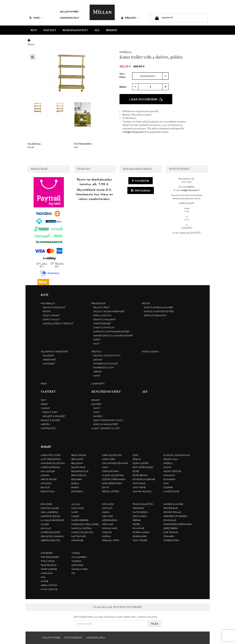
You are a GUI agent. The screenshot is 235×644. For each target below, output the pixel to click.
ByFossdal (77, 491)
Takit (43, 400)
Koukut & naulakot (104, 320)
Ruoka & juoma (150, 352)
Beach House (79, 455)
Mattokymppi (79, 536)
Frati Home (139, 483)
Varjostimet (49, 360)
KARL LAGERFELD (49, 512)
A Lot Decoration (51, 459)
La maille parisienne (52, 520)
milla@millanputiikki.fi (134, 132)
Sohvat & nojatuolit (54, 307)
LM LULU (76, 504)
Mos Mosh (108, 504)
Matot (97, 376)
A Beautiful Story (51, 455)
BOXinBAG (77, 479)
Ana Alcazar (48, 471)
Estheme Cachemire (144, 479)
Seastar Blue (171, 508)
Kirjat (44, 384)
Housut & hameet (51, 420)
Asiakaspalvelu (69, 18)
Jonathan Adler (50, 508)
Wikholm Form (80, 569)
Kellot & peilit (101, 307)
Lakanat (98, 360)
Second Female (172, 512)
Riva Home (139, 528)
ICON (166, 483)
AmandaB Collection (53, 463)
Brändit (112, 30)
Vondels (76, 561)
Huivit (97, 408)
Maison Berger (80, 520)
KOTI (34, 30)
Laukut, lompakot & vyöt (106, 428)
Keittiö (146, 303)
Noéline (107, 532)
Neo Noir (107, 516)
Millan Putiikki (69, 12)
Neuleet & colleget (54, 416)
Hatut (96, 412)
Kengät (95, 400)
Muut (96, 344)
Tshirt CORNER (49, 569)
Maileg (75, 516)
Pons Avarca (140, 516)
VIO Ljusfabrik (79, 557)
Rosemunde (140, 536)
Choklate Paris (110, 471)
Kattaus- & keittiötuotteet (159, 311)
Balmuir (45, 487)
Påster (136, 524)
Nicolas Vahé (110, 528)
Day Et (106, 487)
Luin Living (78, 508)
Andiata (45, 475)
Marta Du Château (82, 528)
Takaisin (118, 42)
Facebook (141, 181)
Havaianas (169, 475)
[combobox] (150, 76)
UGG (43, 577)
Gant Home (139, 487)
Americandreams (50, 467)
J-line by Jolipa (171, 491)
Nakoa (106, 512)
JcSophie (168, 487)
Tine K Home (48, 561)
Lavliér (45, 524)
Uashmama (47, 573)
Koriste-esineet (102, 324)
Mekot (44, 404)
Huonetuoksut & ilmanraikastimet (113, 336)
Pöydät (47, 311)
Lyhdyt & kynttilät (104, 328)
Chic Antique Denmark (115, 463)
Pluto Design (140, 512)
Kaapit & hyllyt (51, 320)
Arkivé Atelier (49, 479)
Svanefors (47, 553)
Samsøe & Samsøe (173, 504)
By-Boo (75, 487)
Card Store (108, 459)
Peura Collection (143, 504)
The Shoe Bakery (50, 557)
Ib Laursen (169, 479)
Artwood (46, 483)
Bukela (75, 483)
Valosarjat (49, 364)
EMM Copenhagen (143, 467)
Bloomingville (80, 471)
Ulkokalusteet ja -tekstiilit (58, 324)
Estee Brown (140, 475)
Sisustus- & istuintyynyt (107, 356)
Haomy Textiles (172, 471)
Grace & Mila (171, 459)
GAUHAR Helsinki (142, 491)
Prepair (137, 520)
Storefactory (171, 540)
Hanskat (98, 416)
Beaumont (77, 459)
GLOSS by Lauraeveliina (177, 455)
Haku (36, 18)
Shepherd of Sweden (175, 516)
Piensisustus (98, 303)
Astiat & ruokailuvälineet (159, 307)
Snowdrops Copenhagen (178, 524)
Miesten (45, 424)
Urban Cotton (49, 585)
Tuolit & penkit (51, 315)
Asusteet (96, 404)
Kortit (97, 340)
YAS (73, 573)
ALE (97, 30)
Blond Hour (78, 467)
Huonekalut (48, 303)
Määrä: (123, 87)
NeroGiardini (110, 520)
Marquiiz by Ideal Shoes (85, 524)
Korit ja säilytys (102, 315)
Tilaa (154, 624)
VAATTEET (50, 30)
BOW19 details (79, 475)
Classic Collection (113, 475)
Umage (45, 581)
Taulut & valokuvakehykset (109, 311)
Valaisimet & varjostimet (54, 352)
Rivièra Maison (141, 532)
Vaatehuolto (48, 428)
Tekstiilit (96, 352)
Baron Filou (48, 491)
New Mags (108, 524)
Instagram (141, 191)
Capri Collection (112, 455)
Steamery (169, 536)
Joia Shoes (47, 504)
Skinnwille (170, 520)
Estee (136, 471)
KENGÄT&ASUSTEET (75, 30)
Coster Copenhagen (114, 479)
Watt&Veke (77, 565)
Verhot (97, 372)
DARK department (112, 483)
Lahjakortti (98, 384)
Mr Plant (107, 508)
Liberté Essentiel (50, 540)
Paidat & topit (50, 412)
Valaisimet (48, 356)
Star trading (171, 532)
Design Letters (111, 491)
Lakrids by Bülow (50, 516)
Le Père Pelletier (50, 532)
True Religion (49, 565)
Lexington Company (52, 536)
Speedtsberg (171, 528)
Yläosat (45, 408)
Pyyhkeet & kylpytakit (106, 364)
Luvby (75, 512)
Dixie (135, 455)
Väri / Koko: (123, 76)
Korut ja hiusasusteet (106, 424)
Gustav (167, 467)
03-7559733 (189, 187)
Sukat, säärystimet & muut (108, 420)
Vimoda (76, 553)
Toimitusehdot (73, 638)
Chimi (105, 467)
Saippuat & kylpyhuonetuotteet (111, 332)
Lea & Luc (46, 528)
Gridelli (168, 463)
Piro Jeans (138, 508)
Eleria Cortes (141, 463)
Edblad (137, 459)
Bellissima (77, 463)
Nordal (126, 52)
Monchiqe (77, 540)
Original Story (111, 540)
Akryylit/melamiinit (155, 315)
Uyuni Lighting (49, 589)
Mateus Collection (82, 532)
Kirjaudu (130, 18)
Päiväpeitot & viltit (104, 368)
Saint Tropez (140, 540)
